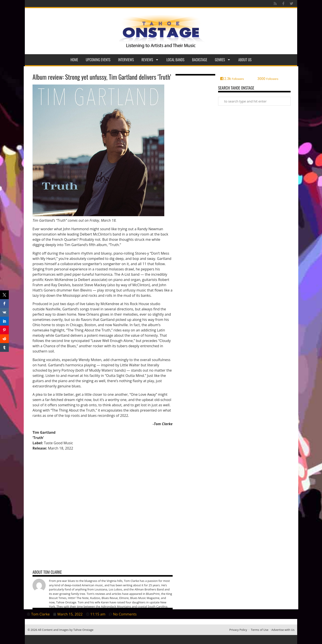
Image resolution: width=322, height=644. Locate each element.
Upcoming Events (98, 60)
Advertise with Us (283, 630)
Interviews (126, 60)
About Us (245, 60)
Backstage (200, 60)
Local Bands (175, 60)
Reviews (150, 60)
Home (74, 60)
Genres (223, 60)
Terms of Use (260, 630)
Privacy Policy (238, 630)
